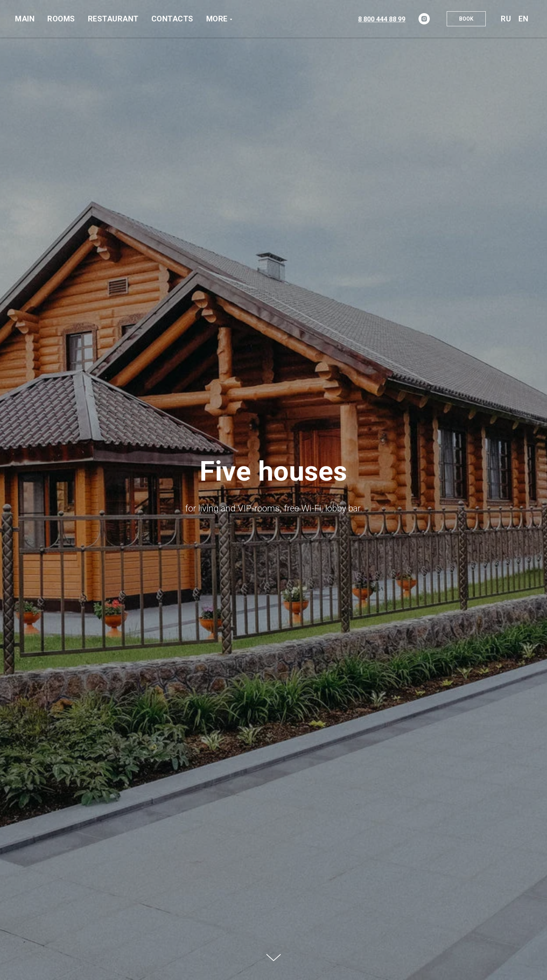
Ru (506, 19)
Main (25, 19)
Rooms (61, 19)
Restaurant (113, 19)
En (523, 19)
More (217, 19)
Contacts (172, 19)
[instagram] (424, 19)
